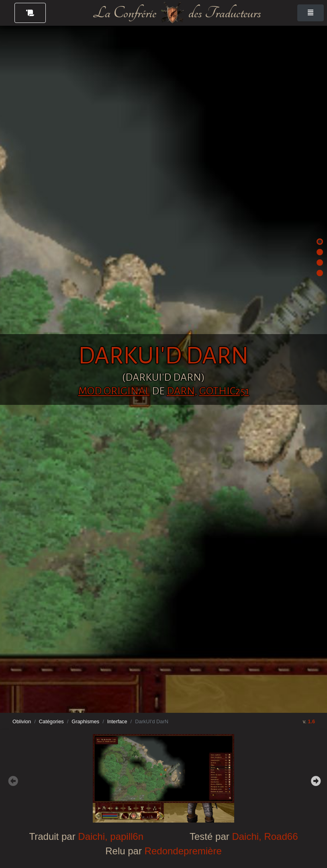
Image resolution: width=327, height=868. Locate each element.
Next (315, 780)
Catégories (51, 721)
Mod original (114, 391)
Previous (12, 780)
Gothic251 (224, 391)
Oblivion (22, 721)
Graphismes (85, 721)
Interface (117, 721)
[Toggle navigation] (311, 13)
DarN (181, 391)
